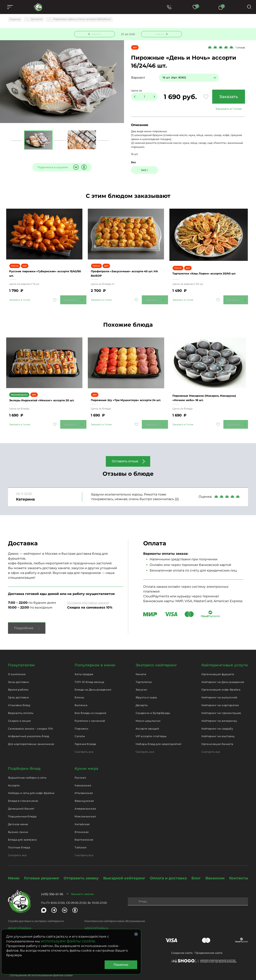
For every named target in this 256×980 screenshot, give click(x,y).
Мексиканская (85, 807)
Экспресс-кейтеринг (156, 656)
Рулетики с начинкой (90, 712)
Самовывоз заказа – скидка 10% (30, 719)
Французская (84, 792)
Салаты (80, 727)
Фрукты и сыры (146, 688)
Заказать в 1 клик (227, 109)
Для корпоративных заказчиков (31, 735)
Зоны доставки (18, 673)
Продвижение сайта (208, 944)
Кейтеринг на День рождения (223, 673)
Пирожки (81, 719)
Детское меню (18, 815)
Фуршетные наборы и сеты (27, 768)
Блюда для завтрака (22, 831)
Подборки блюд (24, 760)
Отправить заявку (81, 869)
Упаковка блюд (19, 696)
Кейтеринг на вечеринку (219, 712)
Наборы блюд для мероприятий (158, 735)
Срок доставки (18, 688)
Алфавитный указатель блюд (29, 727)
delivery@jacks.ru (20, 919)
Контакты (239, 869)
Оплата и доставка (168, 869)
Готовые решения (41, 869)
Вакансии (215, 869)
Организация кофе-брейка (221, 681)
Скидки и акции (19, 712)
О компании (17, 665)
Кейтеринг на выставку (218, 727)
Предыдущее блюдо (97, 34)
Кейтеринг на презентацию (221, 704)
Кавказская (83, 776)
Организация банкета (217, 735)
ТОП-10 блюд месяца (89, 673)
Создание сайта (182, 944)
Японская (82, 823)
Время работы (18, 681)
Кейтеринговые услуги (225, 656)
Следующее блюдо (159, 34)
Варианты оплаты (21, 704)
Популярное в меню (95, 656)
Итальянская (84, 784)
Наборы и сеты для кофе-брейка (31, 784)
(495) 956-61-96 (52, 885)
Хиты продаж (84, 665)
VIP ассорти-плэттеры (151, 727)
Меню (14, 869)
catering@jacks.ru (96, 919)
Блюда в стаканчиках (23, 792)
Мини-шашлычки (148, 712)
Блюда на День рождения (93, 681)
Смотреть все (84, 743)
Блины (79, 688)
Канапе (141, 665)
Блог (196, 869)
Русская (80, 768)
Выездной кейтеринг (124, 869)
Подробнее (24, 619)
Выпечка (81, 696)
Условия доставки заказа (88, 594)
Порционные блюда (22, 807)
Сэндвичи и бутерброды (153, 704)
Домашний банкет (21, 800)
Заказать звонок (82, 885)
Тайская (80, 838)
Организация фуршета (218, 665)
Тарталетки (144, 673)
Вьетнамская (84, 831)
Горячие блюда (85, 735)
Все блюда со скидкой (90, 704)
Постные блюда (19, 838)
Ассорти (14, 776)
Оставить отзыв (125, 452)
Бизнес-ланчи (18, 823)
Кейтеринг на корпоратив (220, 696)
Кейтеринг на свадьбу (217, 719)
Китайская (82, 815)
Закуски (141, 681)
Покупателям (21, 656)
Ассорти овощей (147, 719)
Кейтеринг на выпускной (219, 688)
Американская (85, 800)
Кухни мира (86, 760)
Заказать (227, 97)
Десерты (142, 696)
